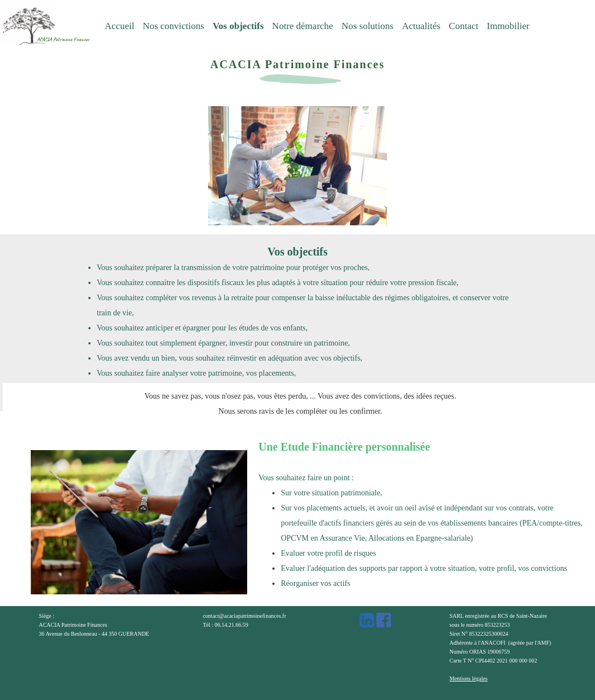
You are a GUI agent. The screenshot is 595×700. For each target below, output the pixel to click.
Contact (464, 26)
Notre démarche (303, 26)
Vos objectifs (238, 26)
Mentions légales (469, 678)
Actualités (421, 26)
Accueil (119, 26)
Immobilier (508, 26)
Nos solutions (368, 26)
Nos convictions (173, 26)
